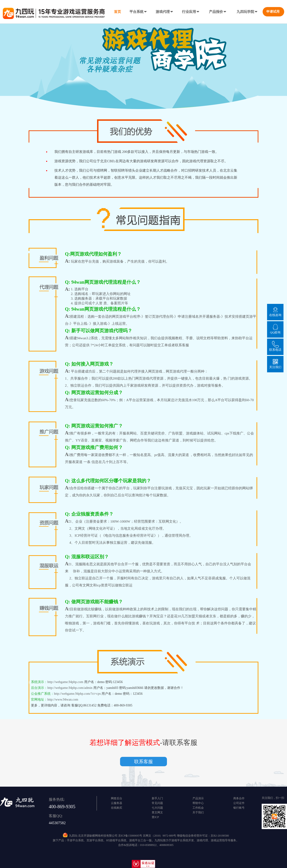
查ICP (155, 817)
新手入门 (157, 798)
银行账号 (239, 808)
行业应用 (191, 12)
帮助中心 (198, 803)
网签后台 (117, 798)
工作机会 (198, 808)
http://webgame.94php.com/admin (70, 688)
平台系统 (138, 12)
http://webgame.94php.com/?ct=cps (77, 694)
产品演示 (198, 798)
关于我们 (198, 812)
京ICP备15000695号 (130, 836)
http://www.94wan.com (63, 700)
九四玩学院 (247, 12)
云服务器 (117, 803)
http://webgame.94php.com (66, 682)
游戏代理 (165, 12)
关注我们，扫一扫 (273, 798)
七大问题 (157, 808)
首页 (117, 12)
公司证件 (239, 803)
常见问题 (157, 803)
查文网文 (157, 812)
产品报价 (218, 12)
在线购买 (117, 808)
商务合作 (239, 798)
